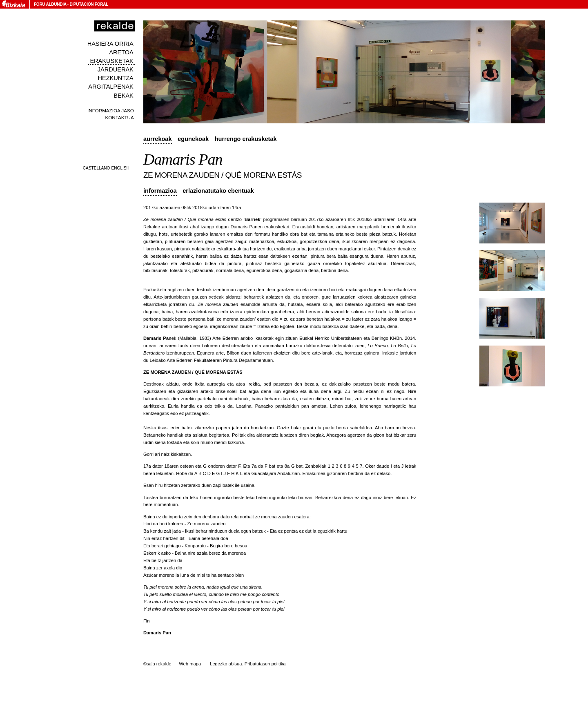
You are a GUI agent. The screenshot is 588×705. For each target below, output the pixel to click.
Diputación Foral (89, 4)
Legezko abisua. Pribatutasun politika (248, 664)
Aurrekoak (158, 139)
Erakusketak (111, 61)
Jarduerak (116, 69)
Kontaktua (120, 117)
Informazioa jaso (111, 110)
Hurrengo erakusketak (246, 139)
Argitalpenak (111, 87)
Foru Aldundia (50, 4)
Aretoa (121, 52)
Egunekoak (193, 139)
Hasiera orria (110, 44)
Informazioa (160, 191)
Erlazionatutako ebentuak (218, 191)
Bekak (124, 96)
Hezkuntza (116, 78)
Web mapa (190, 664)
